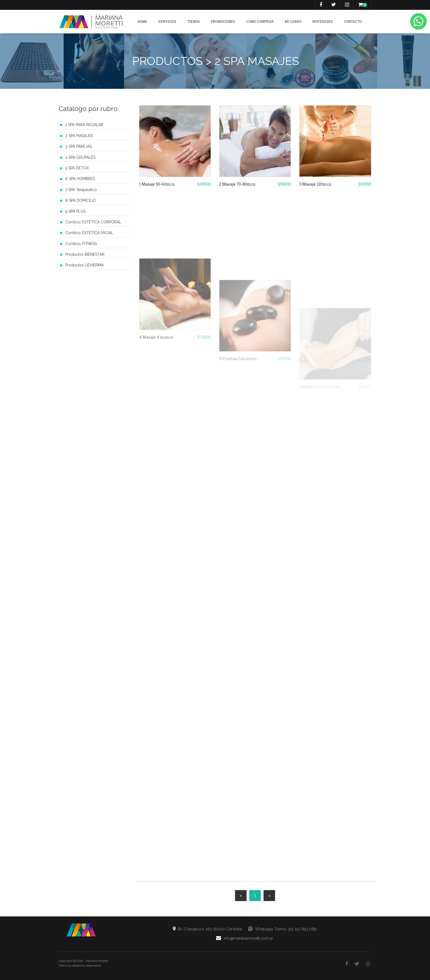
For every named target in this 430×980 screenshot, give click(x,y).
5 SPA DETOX (77, 168)
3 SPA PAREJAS (79, 146)
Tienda (194, 21)
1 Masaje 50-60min (157, 186)
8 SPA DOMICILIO (81, 200)
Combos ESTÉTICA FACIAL (89, 233)
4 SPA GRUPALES (80, 157)
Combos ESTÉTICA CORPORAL (93, 222)
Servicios (167, 21)
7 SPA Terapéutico (81, 190)
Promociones (223, 21)
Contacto (353, 21)
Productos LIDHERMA (84, 265)
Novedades (323, 21)
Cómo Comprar (260, 21)
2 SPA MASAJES (79, 136)
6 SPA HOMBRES (80, 179)
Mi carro (293, 21)
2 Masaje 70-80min (237, 186)
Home (142, 21)
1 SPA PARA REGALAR (84, 125)
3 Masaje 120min (315, 186)
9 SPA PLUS (75, 211)
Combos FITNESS (81, 244)
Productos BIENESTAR (85, 254)
